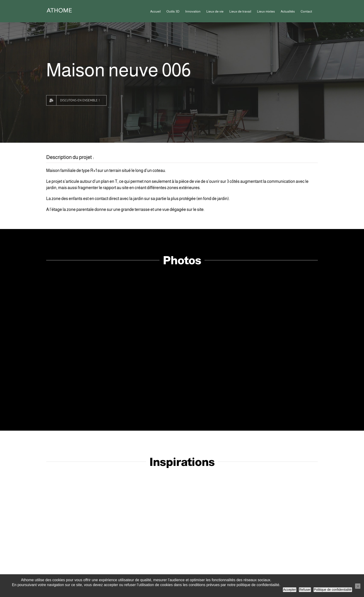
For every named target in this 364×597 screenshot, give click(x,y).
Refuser (305, 590)
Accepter (290, 590)
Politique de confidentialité (333, 590)
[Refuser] (358, 586)
